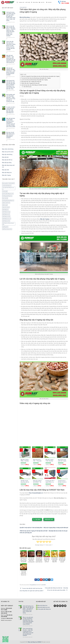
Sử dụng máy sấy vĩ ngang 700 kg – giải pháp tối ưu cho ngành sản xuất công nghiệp (50, 481)
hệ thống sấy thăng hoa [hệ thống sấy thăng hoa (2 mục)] (7, 196)
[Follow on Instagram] (57, 606)
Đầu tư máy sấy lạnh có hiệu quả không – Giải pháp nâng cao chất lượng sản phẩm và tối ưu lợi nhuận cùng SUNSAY (11, 31)
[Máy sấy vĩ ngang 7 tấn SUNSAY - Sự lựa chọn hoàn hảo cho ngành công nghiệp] (38, 473)
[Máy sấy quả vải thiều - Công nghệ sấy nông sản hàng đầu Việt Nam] (38, 452)
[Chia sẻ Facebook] (36, 580)
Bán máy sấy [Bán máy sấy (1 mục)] (5, 183)
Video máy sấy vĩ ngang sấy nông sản (30, 83)
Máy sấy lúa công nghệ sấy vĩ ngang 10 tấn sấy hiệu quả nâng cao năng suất (62, 460)
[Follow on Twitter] (60, 606)
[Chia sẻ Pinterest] (41, 580)
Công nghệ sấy (23, 7)
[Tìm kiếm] (17, 2)
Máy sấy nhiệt (6, 170)
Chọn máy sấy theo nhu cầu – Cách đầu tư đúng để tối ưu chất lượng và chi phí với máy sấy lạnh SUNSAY (11, 46)
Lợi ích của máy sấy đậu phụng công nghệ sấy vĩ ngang (34, 80)
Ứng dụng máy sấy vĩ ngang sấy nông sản (31, 82)
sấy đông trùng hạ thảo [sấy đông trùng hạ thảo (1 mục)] (7, 229)
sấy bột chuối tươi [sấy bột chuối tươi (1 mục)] (6, 203)
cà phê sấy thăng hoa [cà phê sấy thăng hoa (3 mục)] (7, 185)
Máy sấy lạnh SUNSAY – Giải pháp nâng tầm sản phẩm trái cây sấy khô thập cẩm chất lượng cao (11, 59)
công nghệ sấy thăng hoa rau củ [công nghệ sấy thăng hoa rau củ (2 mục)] (8, 188)
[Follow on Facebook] (55, 606)
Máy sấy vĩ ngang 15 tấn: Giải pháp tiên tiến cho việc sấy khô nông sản (49, 460)
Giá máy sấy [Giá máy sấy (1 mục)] (5, 191)
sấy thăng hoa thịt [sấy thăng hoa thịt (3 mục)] (6, 221)
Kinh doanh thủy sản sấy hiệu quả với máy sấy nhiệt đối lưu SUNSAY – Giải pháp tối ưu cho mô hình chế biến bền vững (11, 85)
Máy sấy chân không (7, 154)
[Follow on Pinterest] (65, 606)
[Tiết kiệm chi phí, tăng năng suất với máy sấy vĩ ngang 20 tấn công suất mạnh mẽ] (25, 473)
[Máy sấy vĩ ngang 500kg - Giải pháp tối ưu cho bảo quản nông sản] (25, 452)
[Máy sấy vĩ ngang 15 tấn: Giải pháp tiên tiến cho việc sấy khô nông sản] (50, 452)
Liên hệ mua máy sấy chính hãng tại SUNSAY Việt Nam (34, 85)
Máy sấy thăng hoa (7, 172)
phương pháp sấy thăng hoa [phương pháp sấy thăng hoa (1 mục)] (8, 200)
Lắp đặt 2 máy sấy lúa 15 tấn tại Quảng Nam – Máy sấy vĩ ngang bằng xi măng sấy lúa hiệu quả (44, 528)
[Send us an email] (63, 606)
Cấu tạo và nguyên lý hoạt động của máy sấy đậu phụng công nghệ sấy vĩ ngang (40, 76)
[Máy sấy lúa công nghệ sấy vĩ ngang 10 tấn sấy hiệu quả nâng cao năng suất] (62, 452)
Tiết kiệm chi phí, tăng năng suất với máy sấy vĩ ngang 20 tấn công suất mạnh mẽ (25, 481)
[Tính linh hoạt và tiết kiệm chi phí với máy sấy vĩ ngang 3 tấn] (62, 473)
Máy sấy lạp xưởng (7, 163)
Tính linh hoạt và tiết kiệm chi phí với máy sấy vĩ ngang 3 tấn (62, 481)
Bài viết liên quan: (28, 87)
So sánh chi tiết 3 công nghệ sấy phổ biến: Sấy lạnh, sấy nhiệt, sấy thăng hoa (11, 110)
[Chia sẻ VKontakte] (44, 580)
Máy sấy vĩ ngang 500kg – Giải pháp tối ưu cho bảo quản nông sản (25, 460)
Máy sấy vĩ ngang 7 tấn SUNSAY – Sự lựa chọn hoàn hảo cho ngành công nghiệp (37, 481)
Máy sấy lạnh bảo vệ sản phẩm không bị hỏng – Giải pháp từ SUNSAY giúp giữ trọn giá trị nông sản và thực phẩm (11, 122)
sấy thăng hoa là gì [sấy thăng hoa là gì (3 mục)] (6, 212)
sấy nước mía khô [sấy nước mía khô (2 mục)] (6, 207)
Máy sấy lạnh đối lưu (7, 160)
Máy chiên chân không (8, 149)
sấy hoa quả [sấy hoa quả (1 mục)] (5, 205)
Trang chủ (22, 2)
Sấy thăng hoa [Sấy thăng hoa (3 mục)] (5, 210)
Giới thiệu (28, 2)
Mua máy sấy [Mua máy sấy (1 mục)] (5, 198)
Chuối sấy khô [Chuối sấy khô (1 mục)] (11, 183)
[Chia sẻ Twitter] (38, 580)
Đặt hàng (65, 3)
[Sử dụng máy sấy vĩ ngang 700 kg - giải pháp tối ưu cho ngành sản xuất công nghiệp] (50, 473)
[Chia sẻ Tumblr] (49, 580)
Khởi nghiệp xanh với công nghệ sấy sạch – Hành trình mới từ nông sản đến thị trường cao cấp (11, 98)
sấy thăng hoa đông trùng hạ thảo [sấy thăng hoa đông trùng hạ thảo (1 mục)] (8, 224)
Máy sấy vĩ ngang (6, 175)
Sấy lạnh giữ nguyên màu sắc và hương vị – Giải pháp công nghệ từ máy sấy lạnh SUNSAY (11, 71)
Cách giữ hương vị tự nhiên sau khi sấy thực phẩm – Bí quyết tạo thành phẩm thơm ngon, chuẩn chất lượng (11, 16)
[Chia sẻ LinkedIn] (47, 580)
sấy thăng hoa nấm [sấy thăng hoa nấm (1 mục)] (6, 216)
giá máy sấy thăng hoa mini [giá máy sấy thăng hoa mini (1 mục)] (8, 194)
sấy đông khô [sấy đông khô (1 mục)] (5, 227)
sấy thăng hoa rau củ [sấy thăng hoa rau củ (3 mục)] (7, 219)
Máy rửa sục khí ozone (8, 152)
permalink (44, 585)
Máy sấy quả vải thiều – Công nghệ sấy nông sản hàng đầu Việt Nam (37, 460)
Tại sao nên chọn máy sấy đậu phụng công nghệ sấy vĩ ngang (36, 78)
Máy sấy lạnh (5, 157)
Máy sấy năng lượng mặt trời (8, 166)
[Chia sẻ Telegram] (52, 580)
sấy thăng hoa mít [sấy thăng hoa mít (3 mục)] (6, 214)
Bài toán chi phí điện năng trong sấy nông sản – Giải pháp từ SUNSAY (10, 135)
